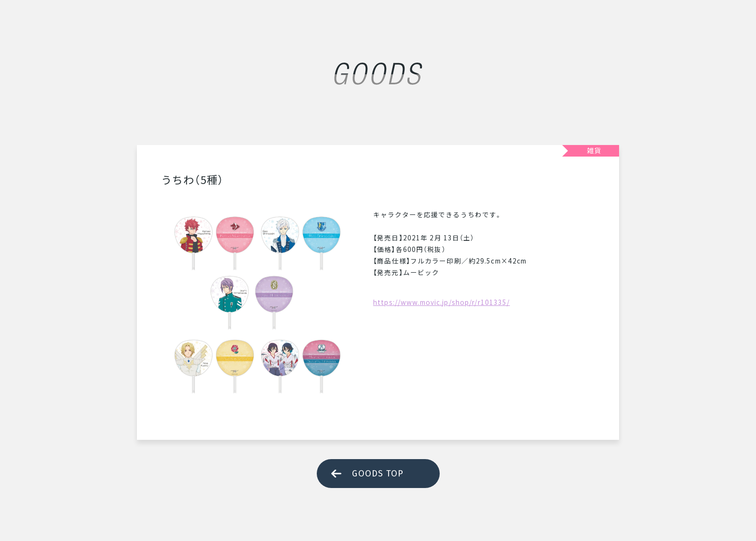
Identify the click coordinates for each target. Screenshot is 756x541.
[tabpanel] (257, 305)
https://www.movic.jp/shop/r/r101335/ (442, 302)
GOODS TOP (378, 474)
